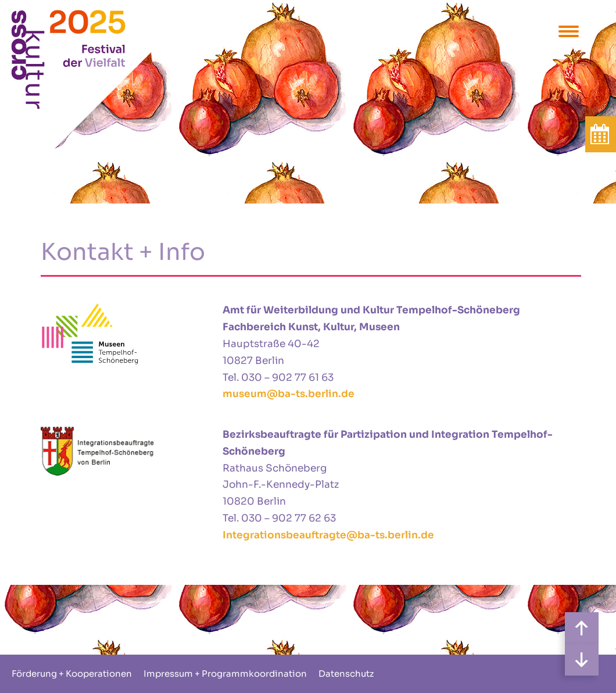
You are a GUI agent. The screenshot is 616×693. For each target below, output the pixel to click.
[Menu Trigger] (569, 31)
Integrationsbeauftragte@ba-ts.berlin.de (328, 535)
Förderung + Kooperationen (72, 674)
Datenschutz (346, 674)
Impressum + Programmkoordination (225, 674)
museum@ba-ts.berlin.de (289, 394)
